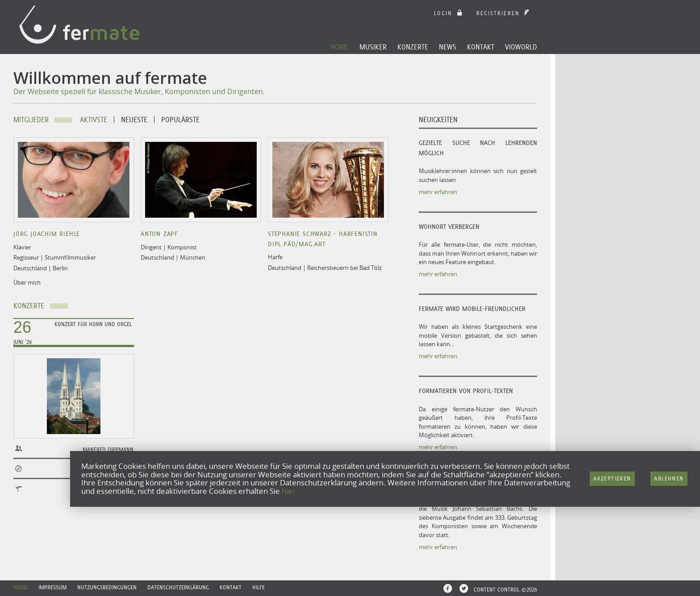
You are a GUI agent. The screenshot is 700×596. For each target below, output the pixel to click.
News (448, 47)
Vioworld (521, 47)
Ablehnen (669, 478)
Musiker (373, 47)
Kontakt (481, 47)
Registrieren (504, 13)
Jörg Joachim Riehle (47, 234)
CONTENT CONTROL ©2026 (505, 590)
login (449, 13)
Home (340, 47)
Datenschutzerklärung (178, 587)
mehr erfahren (438, 192)
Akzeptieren (612, 478)
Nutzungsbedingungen (107, 587)
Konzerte (413, 47)
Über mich (27, 282)
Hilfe (258, 587)
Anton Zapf (159, 234)
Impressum (52, 587)
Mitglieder (31, 120)
